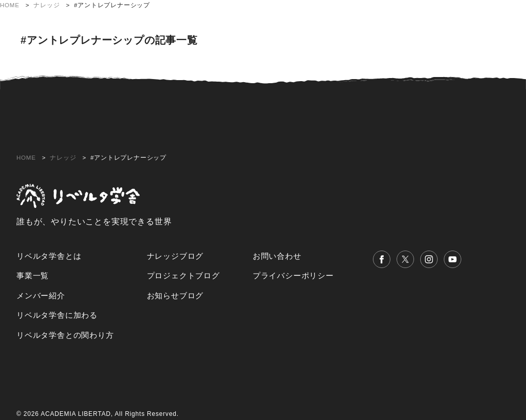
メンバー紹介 (300, 17)
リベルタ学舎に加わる (374, 17)
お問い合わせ (495, 33)
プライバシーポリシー (293, 275)
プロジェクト (242, 17)
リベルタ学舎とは (176, 17)
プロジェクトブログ (183, 275)
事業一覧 (33, 275)
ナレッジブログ (175, 256)
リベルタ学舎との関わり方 (472, 17)
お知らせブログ (175, 295)
